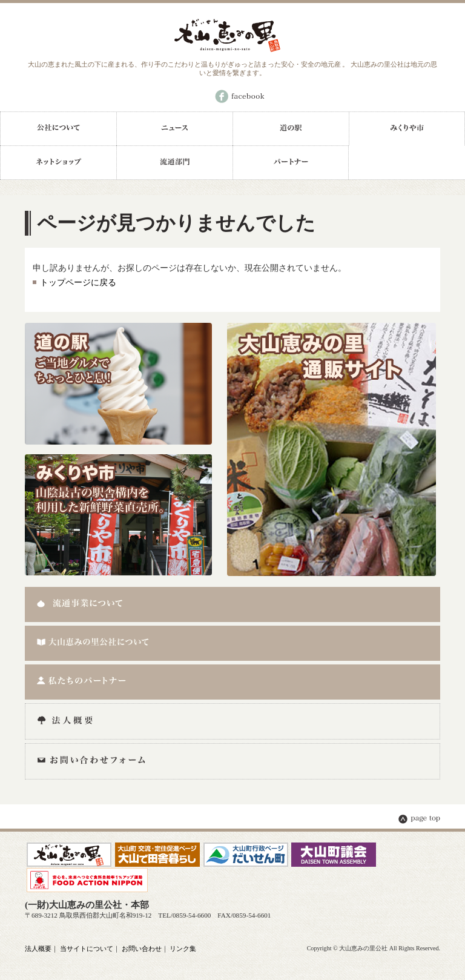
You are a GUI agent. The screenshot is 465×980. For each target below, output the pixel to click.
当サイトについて (87, 949)
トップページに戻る (78, 282)
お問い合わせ (142, 949)
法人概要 (38, 949)
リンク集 (183, 949)
